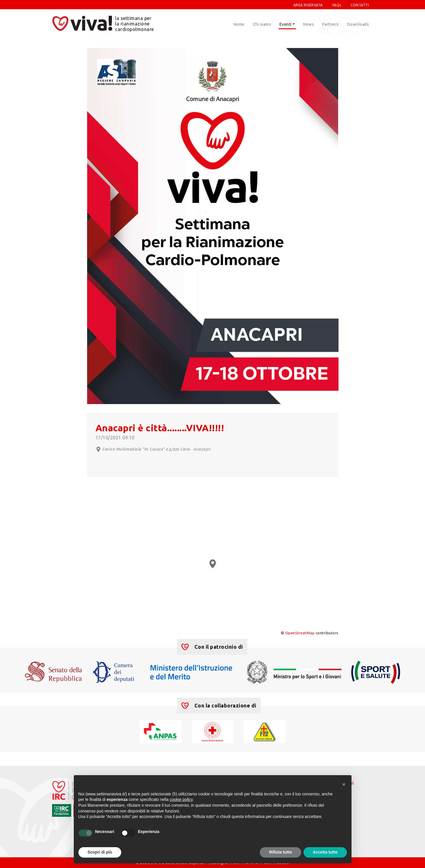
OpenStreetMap (300, 633)
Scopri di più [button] (100, 852)
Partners (331, 24)
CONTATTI (360, 5)
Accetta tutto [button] (325, 852)
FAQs (337, 5)
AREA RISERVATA (308, 5)
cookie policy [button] (181, 799)
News (309, 24)
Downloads (358, 24)
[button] (344, 784)
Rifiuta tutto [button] (280, 852)
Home (239, 24)
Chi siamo (262, 24)
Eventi (286, 24)
